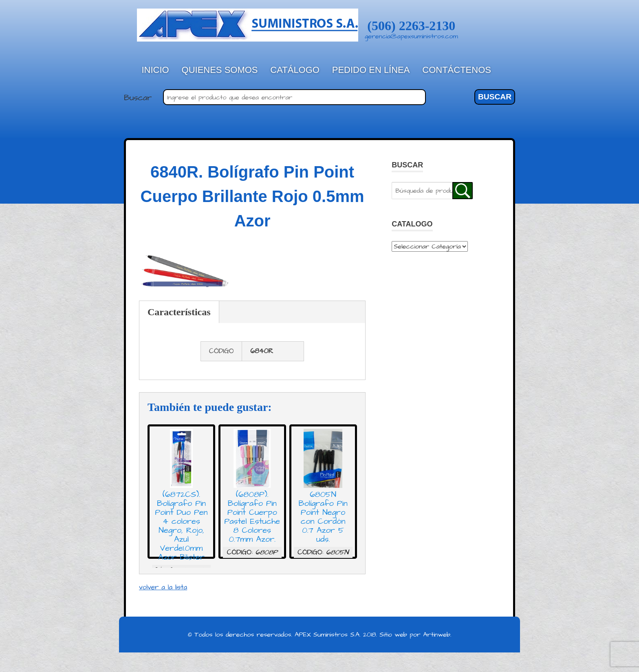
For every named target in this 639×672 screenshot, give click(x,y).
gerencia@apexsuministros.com (411, 36)
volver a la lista (163, 587)
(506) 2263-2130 (411, 26)
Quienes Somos (220, 70)
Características (179, 312)
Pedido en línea (371, 70)
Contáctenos (457, 70)
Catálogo (295, 70)
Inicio (155, 70)
